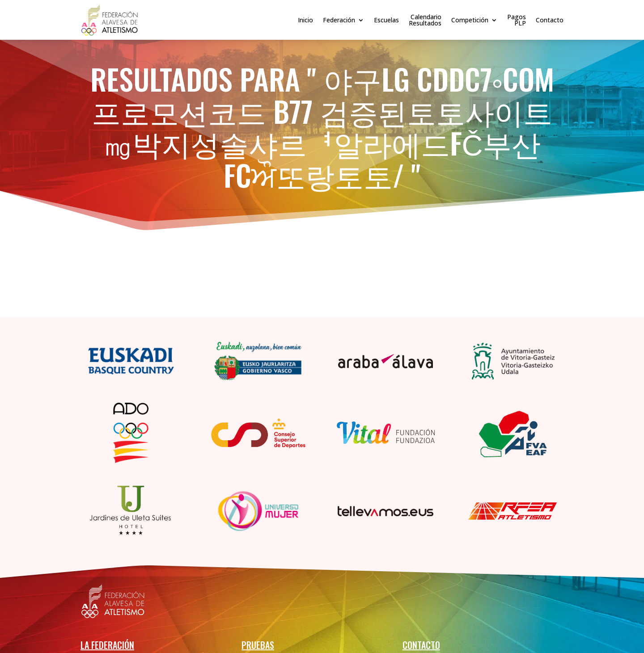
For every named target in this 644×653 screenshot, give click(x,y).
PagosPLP (517, 20)
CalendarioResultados (425, 20)
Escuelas (386, 20)
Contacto (550, 20)
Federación (339, 20)
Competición (470, 20)
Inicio (305, 20)
